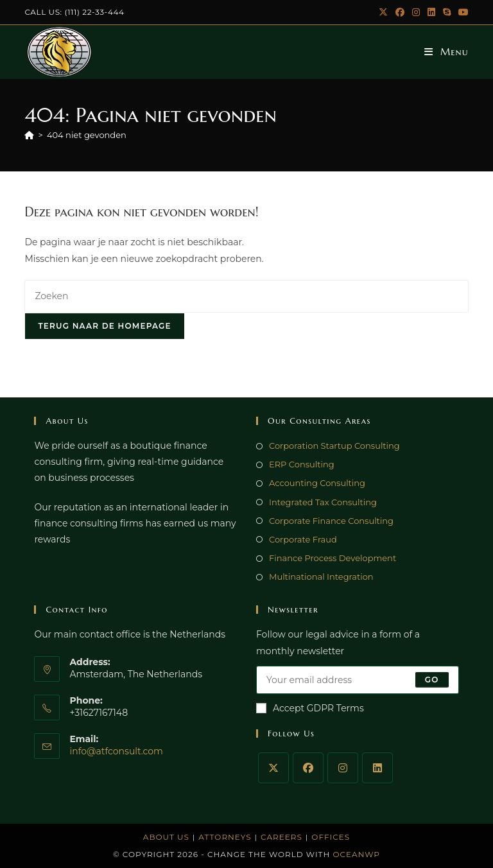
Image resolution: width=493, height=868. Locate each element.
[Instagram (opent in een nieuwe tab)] (416, 12)
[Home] (29, 135)
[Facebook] (308, 768)
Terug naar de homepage (104, 326)
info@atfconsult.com (116, 751)
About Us (166, 837)
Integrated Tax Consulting (323, 502)
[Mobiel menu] (446, 52)
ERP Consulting (302, 464)
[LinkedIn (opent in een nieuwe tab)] (431, 12)
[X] (273, 768)
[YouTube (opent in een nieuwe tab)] (462, 12)
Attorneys (225, 837)
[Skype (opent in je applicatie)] (447, 12)
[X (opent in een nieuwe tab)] (383, 12)
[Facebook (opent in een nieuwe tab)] (400, 12)
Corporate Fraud (303, 539)
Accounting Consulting (317, 483)
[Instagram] (343, 768)
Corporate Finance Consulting (331, 521)
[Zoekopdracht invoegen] (246, 296)
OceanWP (356, 854)
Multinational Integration (321, 577)
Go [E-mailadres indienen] (432, 680)
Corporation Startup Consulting (334, 446)
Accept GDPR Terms (310, 708)
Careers (281, 837)
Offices (331, 837)
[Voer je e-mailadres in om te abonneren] (358, 680)
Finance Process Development (333, 558)
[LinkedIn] (377, 768)
